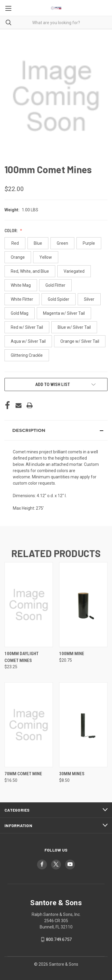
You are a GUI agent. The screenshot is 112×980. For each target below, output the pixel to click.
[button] (56, 430)
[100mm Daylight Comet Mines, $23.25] (29, 605)
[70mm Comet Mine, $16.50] (29, 725)
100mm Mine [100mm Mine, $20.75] (72, 654)
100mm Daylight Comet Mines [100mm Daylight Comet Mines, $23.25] (22, 657)
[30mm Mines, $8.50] (83, 725)
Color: (11, 231)
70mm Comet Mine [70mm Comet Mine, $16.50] (23, 774)
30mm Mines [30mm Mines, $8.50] (72, 774)
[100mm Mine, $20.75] (83, 605)
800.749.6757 (59, 939)
